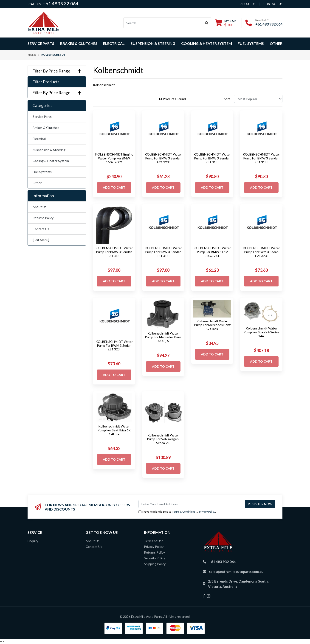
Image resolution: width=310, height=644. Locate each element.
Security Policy (155, 558)
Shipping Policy (155, 564)
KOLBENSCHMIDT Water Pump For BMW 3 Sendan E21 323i (163, 158)
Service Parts (42, 117)
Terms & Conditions (184, 512)
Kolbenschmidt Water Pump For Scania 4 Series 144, (261, 332)
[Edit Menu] (41, 240)
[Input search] (163, 23)
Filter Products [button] (46, 82)
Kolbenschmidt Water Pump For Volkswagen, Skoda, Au (163, 439)
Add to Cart (114, 187)
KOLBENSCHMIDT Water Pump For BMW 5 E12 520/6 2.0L (212, 252)
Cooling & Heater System (51, 161)
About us (248, 4)
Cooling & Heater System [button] (207, 43)
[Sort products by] (258, 99)
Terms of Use (154, 541)
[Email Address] (191, 504)
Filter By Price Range (57, 71)
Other (276, 43)
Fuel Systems (42, 172)
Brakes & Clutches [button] (79, 43)
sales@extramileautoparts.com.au (236, 572)
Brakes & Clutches (46, 128)
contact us (273, 4)
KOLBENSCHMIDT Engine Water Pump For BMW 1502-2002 (114, 158)
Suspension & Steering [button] (153, 43)
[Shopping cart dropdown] (226, 23)
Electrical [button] (114, 43)
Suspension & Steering (49, 150)
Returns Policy (43, 218)
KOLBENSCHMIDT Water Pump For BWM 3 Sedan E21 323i (261, 252)
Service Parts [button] (41, 43)
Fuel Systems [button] (251, 43)
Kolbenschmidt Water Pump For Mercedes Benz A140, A (163, 337)
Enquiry (33, 541)
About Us (39, 207)
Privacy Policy (207, 512)
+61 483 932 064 (61, 3)
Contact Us (41, 229)
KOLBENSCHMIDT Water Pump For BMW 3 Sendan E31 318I (212, 158)
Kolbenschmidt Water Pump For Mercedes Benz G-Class (212, 325)
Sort (227, 99)
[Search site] (207, 23)
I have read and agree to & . (177, 512)
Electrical (39, 139)
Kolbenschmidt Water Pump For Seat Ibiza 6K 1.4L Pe (114, 430)
